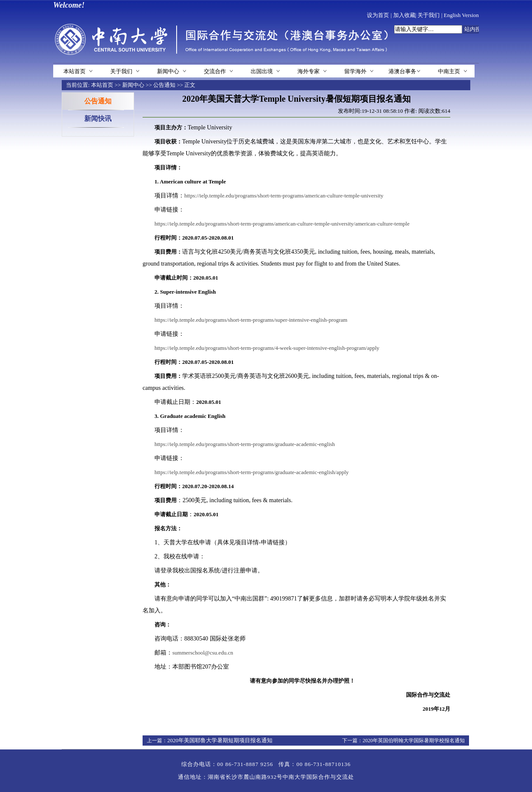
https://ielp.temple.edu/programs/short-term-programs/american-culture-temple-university (284, 196)
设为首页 (378, 15)
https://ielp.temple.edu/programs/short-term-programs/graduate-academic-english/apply (252, 472)
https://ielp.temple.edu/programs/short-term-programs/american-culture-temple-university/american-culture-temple (282, 224)
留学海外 (355, 71)
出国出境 (262, 71)
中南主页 (449, 71)
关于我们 (429, 15)
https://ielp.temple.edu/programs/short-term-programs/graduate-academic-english (245, 444)
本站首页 (74, 71)
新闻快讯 (98, 119)
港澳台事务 (402, 71)
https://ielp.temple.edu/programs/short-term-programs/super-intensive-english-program (251, 320)
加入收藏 (404, 15)
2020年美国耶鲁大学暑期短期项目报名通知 (220, 740)
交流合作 (215, 71)
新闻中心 (168, 71)
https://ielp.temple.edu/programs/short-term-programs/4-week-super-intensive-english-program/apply (267, 348)
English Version (461, 15)
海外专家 (309, 71)
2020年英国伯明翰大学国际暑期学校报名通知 (414, 741)
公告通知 (164, 85)
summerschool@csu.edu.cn (203, 653)
